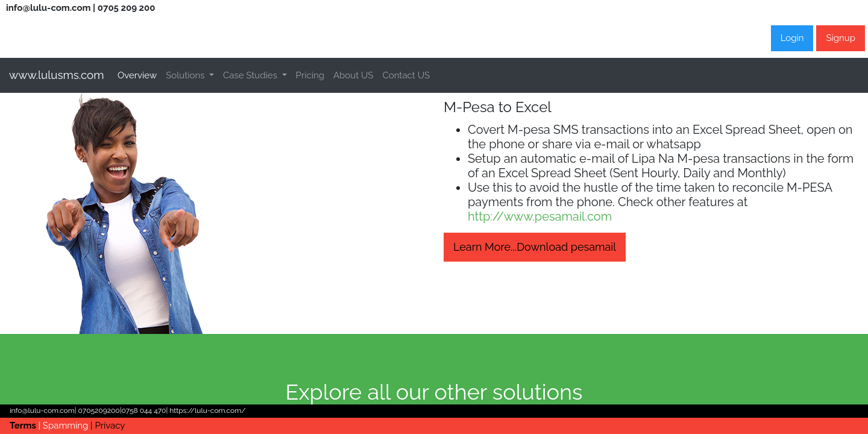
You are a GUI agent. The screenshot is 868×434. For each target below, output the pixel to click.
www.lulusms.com (57, 75)
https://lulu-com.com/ (206, 410)
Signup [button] (841, 38)
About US (354, 75)
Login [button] (792, 38)
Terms (24, 426)
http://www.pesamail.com (540, 216)
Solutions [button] (186, 75)
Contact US (406, 75)
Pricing (310, 75)
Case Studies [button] (251, 75)
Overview (140, 74)
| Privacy (108, 426)
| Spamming (65, 426)
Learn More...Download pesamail (535, 247)
